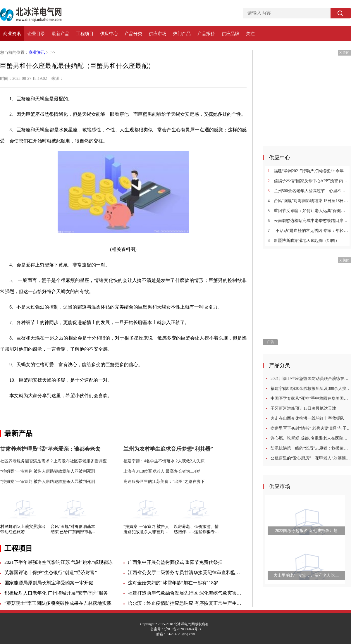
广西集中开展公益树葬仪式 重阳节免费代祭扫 (175, 562)
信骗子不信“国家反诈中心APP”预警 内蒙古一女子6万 (308, 181)
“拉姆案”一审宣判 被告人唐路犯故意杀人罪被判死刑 (146, 530)
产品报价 (206, 34)
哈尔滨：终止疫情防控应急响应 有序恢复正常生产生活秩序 (185, 603)
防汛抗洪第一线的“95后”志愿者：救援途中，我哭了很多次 (311, 448)
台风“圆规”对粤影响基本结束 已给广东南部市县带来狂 (74, 530)
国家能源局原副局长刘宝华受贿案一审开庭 (49, 583)
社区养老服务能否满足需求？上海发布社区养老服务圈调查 (54, 461)
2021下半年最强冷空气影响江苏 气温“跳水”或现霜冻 (58, 562)
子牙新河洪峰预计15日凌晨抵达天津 (303, 408)
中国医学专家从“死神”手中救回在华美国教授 (311, 398)
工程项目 (85, 34)
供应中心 (109, 34)
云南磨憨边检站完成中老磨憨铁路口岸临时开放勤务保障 (308, 221)
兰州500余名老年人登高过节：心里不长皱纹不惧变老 (308, 191)
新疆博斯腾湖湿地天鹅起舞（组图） (303, 241)
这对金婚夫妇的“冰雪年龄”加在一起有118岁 (173, 583)
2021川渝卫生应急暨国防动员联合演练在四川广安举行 (311, 379)
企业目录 (36, 34)
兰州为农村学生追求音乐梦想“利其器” (168, 449)
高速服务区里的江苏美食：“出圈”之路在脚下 (164, 482)
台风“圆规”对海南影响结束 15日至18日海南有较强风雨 (308, 201)
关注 (250, 34)
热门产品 (182, 34)
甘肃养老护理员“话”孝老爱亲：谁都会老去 (50, 449)
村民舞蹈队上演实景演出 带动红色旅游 (23, 529)
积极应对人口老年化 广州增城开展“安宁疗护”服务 (56, 593)
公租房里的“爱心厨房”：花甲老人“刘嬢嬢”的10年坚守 (311, 458)
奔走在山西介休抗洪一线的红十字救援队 (307, 418)
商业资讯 (12, 34)
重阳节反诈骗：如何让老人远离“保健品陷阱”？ (308, 211)
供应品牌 (230, 34)
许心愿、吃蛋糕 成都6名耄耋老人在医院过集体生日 (311, 438)
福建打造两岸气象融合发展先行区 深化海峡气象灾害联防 (185, 593)
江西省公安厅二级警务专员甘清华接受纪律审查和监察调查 (185, 572)
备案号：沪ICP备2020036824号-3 (176, 629)
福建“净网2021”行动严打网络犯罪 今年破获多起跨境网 (308, 171)
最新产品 (61, 34)
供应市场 (158, 34)
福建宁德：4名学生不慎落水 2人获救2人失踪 (164, 461)
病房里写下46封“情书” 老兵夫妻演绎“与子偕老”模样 (311, 428)
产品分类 (133, 34)
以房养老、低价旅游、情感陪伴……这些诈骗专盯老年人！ (196, 530)
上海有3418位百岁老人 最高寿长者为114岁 (162, 471)
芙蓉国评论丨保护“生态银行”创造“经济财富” (51, 572)
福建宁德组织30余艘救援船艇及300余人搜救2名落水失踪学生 (311, 389)
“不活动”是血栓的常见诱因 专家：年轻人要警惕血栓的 (308, 231)
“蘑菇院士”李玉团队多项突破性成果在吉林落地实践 (58, 603)
